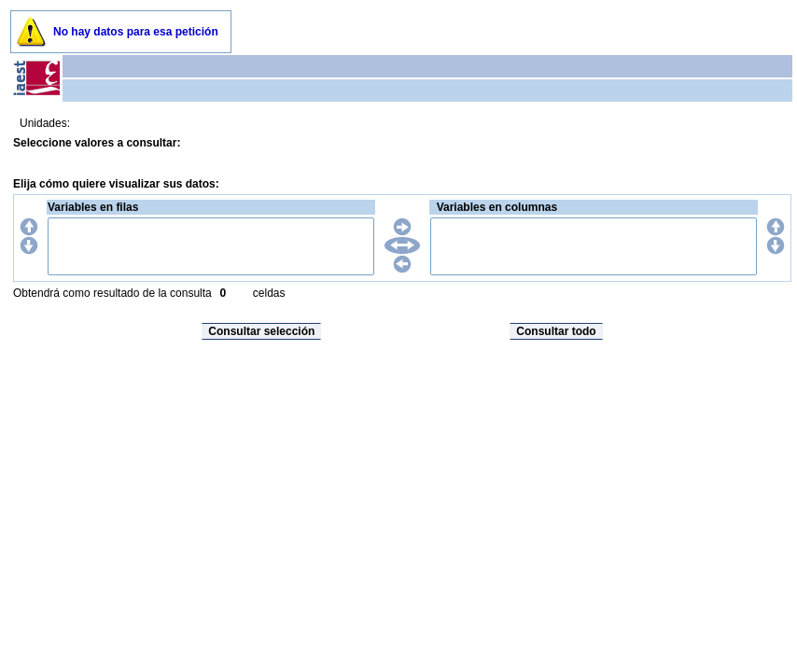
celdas (269, 293)
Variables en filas (93, 207)
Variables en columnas (497, 207)
